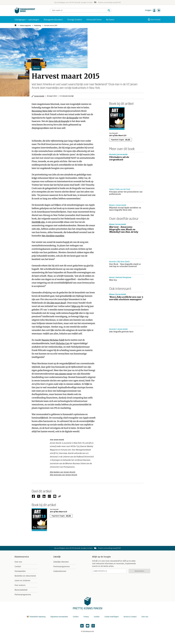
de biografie (72, 118)
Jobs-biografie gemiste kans (121, 332)
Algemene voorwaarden (59, 617)
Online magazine (25, 25)
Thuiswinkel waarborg (36, 617)
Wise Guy (113, 280)
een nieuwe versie (64, 374)
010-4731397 (156, 20)
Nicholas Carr (63, 343)
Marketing (38, 25)
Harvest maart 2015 (51, 25)
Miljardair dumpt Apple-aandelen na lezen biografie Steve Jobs (125, 209)
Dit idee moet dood (56, 303)
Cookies (97, 617)
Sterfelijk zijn (38, 222)
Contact (18, 566)
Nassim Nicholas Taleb (53, 340)
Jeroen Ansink (39, 96)
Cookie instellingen (112, 617)
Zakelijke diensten (61, 562)
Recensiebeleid (21, 590)
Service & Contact (130, 617)
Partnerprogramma (23, 595)
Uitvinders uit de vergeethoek (119, 158)
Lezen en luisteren (22, 581)
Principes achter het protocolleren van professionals (126, 193)
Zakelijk (57, 557)
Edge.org (76, 306)
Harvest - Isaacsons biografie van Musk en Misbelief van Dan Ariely (124, 229)
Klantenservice (22, 557)
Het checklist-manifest (53, 236)
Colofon (76, 617)
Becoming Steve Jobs (42, 111)
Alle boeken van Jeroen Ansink (63, 472)
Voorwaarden (20, 571)
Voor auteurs (20, 585)
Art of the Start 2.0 (118, 136)
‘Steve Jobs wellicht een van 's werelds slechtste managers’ (126, 298)
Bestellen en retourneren (25, 576)
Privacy (86, 617)
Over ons (18, 562)
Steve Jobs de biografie (59, 121)
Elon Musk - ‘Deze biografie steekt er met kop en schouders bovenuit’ (125, 265)
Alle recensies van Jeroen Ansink (64, 475)
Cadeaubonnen (60, 571)
